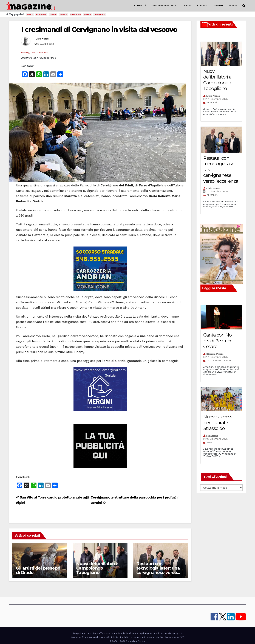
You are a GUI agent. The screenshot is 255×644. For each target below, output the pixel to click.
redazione (212, 436)
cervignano (100, 14)
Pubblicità (126, 633)
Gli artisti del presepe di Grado (38, 570)
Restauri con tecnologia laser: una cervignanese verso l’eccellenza (158, 570)
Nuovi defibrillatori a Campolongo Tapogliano (97, 568)
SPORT (188, 6)
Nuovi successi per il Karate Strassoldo (218, 423)
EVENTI (233, 6)
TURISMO (218, 6)
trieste (53, 14)
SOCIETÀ (202, 6)
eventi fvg (41, 14)
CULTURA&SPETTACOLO (165, 6)
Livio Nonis (42, 39)
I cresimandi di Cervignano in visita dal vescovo (99, 30)
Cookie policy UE (173, 633)
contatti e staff (94, 633)
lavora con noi (111, 633)
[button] (244, 6)
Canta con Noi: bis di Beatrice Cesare (218, 341)
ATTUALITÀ (140, 6)
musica (63, 14)
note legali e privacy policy (148, 633)
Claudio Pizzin (215, 354)
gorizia (87, 14)
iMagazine (78, 633)
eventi (30, 14)
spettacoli (76, 14)
